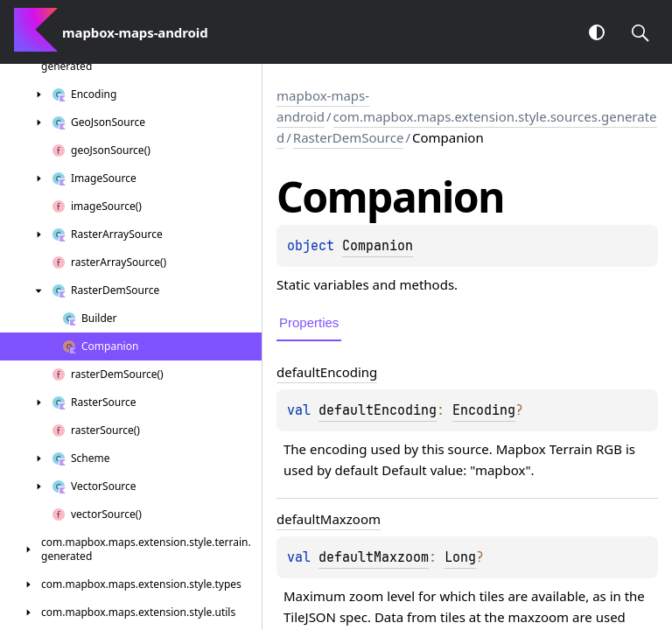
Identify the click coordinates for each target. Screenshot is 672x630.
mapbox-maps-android (323, 106)
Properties (309, 322)
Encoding (484, 410)
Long (460, 557)
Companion (378, 246)
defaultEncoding (378, 410)
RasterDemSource (349, 137)
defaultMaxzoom (374, 557)
